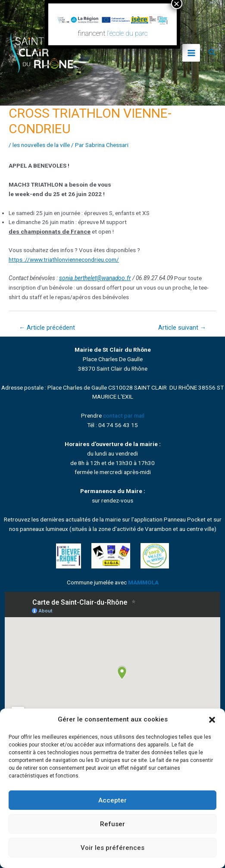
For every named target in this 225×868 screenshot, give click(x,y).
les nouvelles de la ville (41, 145)
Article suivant (182, 328)
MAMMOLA (143, 582)
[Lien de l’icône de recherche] (212, 53)
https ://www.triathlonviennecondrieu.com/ (64, 259)
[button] (212, 720)
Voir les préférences (112, 848)
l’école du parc (127, 33)
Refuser (112, 824)
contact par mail (124, 415)
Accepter (112, 800)
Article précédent (47, 328)
